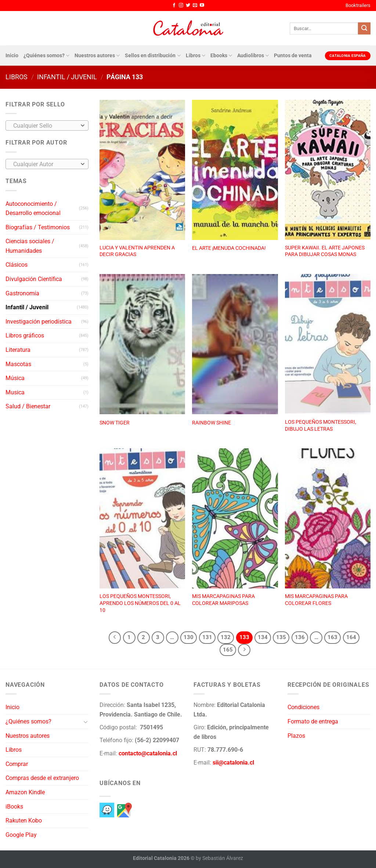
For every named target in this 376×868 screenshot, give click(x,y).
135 (281, 637)
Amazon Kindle (25, 792)
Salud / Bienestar (28, 406)
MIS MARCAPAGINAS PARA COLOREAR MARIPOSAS (223, 600)
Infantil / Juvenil (67, 77)
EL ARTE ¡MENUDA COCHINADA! (229, 248)
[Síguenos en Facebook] (174, 6)
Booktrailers (358, 5)
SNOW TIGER (115, 423)
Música (15, 378)
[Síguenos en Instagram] (181, 6)
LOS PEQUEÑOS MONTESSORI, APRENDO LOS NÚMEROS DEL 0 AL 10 (140, 603)
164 (351, 637)
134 (263, 637)
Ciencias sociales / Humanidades (30, 246)
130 (189, 637)
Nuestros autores (97, 56)
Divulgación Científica (34, 279)
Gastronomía (22, 293)
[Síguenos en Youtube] (202, 6)
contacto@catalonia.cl (148, 753)
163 (332, 637)
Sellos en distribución (153, 56)
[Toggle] (86, 722)
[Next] (244, 650)
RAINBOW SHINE (211, 423)
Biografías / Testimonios (38, 227)
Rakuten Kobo (24, 820)
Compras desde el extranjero (42, 778)
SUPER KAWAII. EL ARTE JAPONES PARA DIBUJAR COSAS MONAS (325, 251)
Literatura (18, 350)
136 (300, 637)
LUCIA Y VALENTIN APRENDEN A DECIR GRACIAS (137, 251)
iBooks (14, 807)
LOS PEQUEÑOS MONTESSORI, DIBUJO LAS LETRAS (321, 426)
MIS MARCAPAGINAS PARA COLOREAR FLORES (316, 600)
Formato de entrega (313, 721)
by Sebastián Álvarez (219, 858)
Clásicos (17, 265)
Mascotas (18, 364)
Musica (15, 392)
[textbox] (45, 126)
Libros (196, 56)
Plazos (296, 736)
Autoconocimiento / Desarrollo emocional (33, 209)
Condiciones (303, 707)
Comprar (17, 764)
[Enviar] (364, 29)
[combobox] (47, 125)
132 (226, 637)
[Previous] (115, 638)
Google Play (21, 835)
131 (207, 637)
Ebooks (221, 56)
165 (228, 650)
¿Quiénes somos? (46, 56)
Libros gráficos (25, 335)
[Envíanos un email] (195, 6)
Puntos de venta (293, 56)
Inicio (12, 56)
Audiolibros (253, 56)
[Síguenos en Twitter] (188, 6)
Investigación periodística (39, 322)
